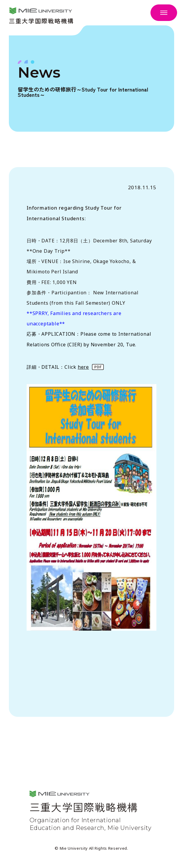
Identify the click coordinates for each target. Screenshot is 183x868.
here (83, 367)
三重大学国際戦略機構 (41, 20)
